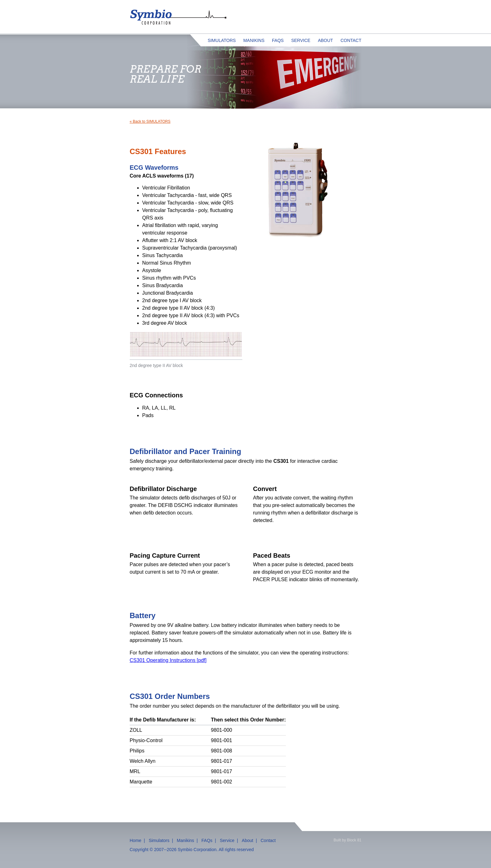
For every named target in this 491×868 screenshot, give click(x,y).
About (325, 40)
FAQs (278, 40)
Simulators (222, 40)
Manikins (254, 40)
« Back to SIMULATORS (150, 121)
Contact (351, 40)
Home (135, 840)
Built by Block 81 (347, 840)
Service (301, 40)
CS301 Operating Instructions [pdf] (168, 660)
